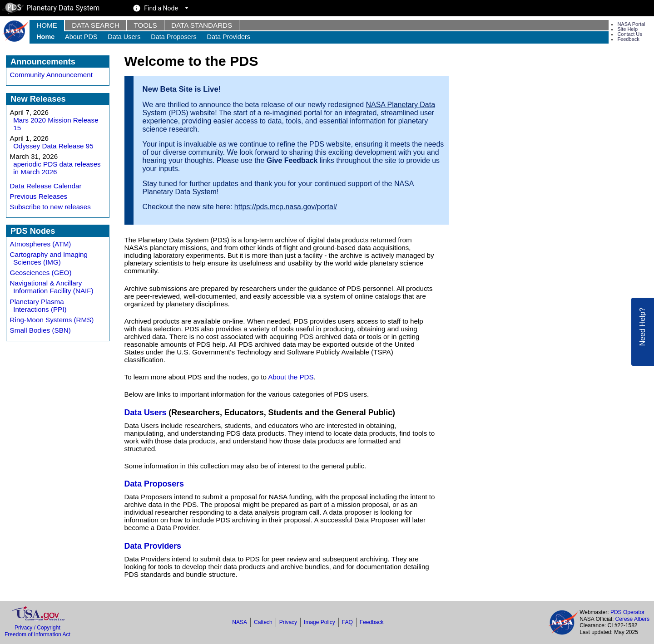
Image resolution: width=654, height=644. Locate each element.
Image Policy (320, 622)
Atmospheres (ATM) (41, 244)
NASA (240, 622)
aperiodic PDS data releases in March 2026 (57, 168)
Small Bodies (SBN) (40, 330)
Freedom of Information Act (37, 634)
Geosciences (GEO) (41, 273)
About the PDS (291, 377)
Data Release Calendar (46, 186)
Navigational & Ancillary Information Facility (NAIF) (52, 287)
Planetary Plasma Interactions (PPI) (38, 305)
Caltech (263, 622)
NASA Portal (631, 24)
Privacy (288, 622)
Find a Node (161, 8)
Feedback (628, 39)
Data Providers (228, 37)
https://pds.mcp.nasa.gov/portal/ (286, 207)
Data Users (124, 37)
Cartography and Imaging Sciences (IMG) (49, 258)
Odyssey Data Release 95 (53, 146)
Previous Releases (39, 196)
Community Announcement (51, 75)
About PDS (81, 37)
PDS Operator (627, 612)
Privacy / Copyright (37, 628)
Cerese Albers (632, 619)
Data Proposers (173, 37)
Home (47, 25)
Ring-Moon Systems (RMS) (52, 320)
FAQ (347, 622)
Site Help (627, 29)
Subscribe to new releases (50, 207)
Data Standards (202, 25)
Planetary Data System (51, 8)
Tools (145, 25)
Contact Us (629, 34)
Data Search (96, 25)
